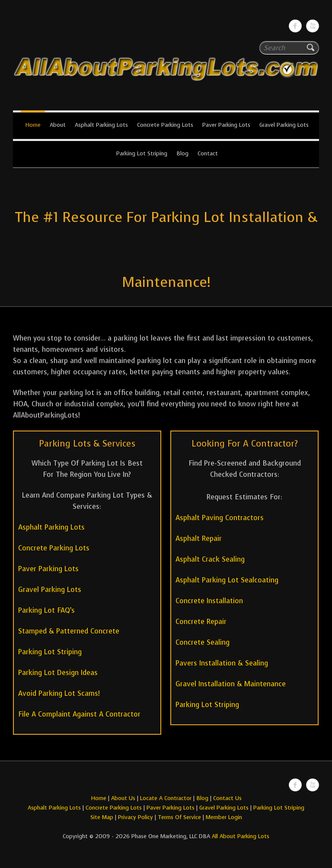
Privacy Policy (136, 817)
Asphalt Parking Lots (101, 125)
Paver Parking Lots (226, 125)
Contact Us (227, 798)
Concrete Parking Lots (165, 125)
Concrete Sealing (203, 642)
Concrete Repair (201, 622)
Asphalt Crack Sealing (210, 559)
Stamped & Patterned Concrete (69, 631)
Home (33, 125)
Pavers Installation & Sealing (222, 663)
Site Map (102, 817)
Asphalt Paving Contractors (220, 518)
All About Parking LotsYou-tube (313, 26)
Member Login (224, 817)
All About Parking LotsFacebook (295, 26)
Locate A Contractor (166, 798)
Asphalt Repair (199, 538)
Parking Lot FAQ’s (46, 610)
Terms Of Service (180, 817)
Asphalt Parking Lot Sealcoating (227, 580)
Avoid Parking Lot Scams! (59, 693)
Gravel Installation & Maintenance (231, 684)
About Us (123, 798)
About (58, 125)
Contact (208, 153)
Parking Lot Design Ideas (58, 673)
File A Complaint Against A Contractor (79, 714)
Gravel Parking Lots (284, 125)
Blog (182, 153)
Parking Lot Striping (142, 153)
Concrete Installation (209, 601)
